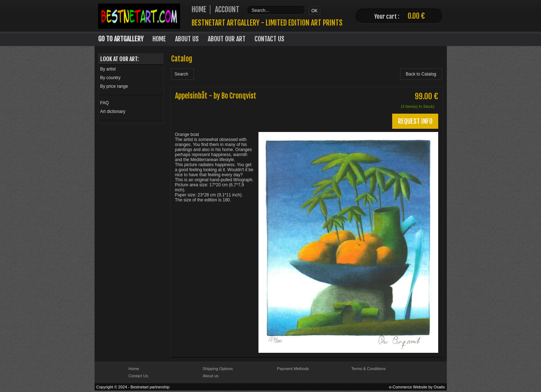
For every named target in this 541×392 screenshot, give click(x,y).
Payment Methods (293, 369)
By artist (108, 69)
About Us (187, 39)
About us (210, 376)
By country (111, 78)
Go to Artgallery (121, 39)
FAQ (105, 103)
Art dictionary (113, 111)
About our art (227, 39)
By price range (114, 86)
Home (159, 39)
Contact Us (269, 39)
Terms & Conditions (368, 369)
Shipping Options (218, 369)
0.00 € (416, 16)
